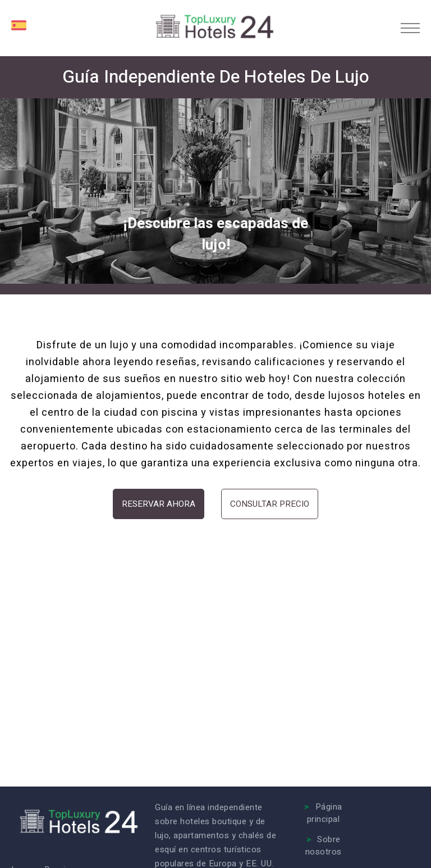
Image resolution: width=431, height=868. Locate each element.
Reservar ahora (159, 504)
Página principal (325, 813)
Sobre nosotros (324, 846)
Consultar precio (270, 504)
